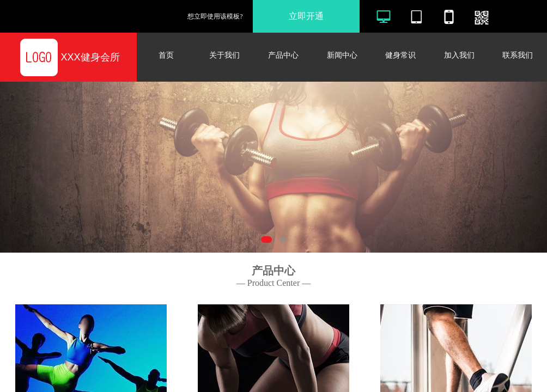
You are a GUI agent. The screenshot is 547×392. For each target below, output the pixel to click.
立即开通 (306, 16)
